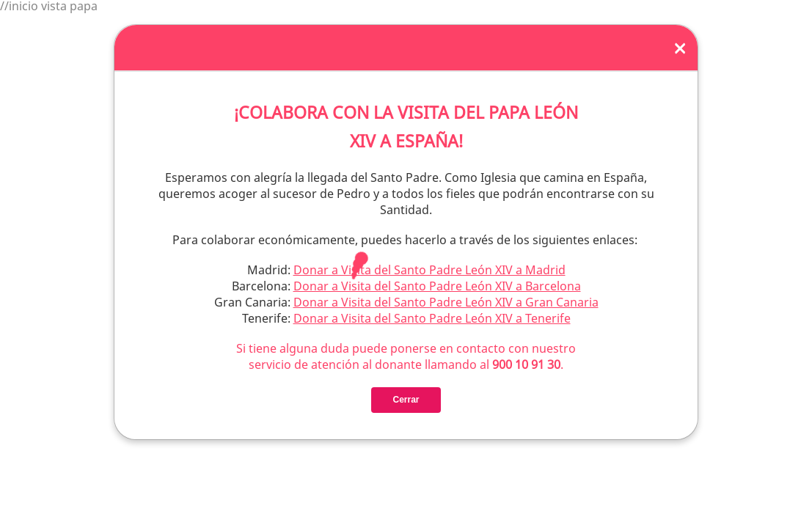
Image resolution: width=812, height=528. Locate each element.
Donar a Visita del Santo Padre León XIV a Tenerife (432, 318)
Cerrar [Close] (406, 399)
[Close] (680, 47)
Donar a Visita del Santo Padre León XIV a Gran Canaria (446, 301)
